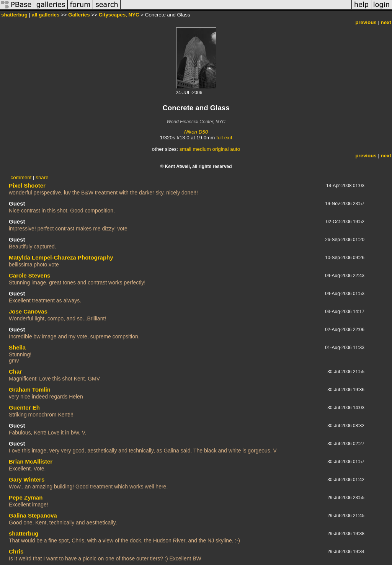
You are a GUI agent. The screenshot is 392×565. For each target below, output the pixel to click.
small (185, 149)
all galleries (46, 15)
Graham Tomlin (30, 389)
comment (21, 177)
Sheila (17, 347)
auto (235, 149)
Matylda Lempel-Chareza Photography (61, 257)
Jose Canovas (28, 311)
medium (202, 149)
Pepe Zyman (26, 497)
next (386, 22)
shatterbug (14, 15)
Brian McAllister (31, 461)
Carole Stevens (29, 275)
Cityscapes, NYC (119, 15)
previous (366, 22)
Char (15, 371)
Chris (16, 551)
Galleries (79, 15)
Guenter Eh (24, 407)
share (42, 177)
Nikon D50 (196, 132)
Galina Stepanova (33, 515)
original (221, 149)
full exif (224, 138)
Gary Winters (27, 479)
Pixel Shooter (27, 185)
